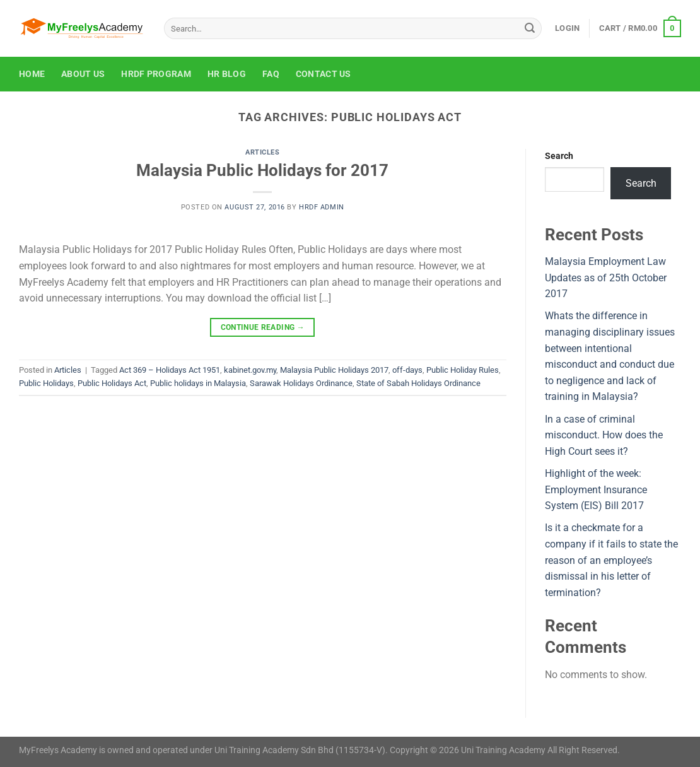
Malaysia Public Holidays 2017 (334, 370)
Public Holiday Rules (463, 370)
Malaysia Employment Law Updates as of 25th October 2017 (606, 278)
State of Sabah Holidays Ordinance (418, 383)
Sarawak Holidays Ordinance (301, 383)
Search (559, 156)
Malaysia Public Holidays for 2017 (262, 170)
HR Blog (227, 74)
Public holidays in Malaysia (198, 383)
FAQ (271, 74)
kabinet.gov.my (250, 370)
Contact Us (324, 74)
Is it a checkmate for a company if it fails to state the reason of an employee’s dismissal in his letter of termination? (611, 560)
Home (32, 74)
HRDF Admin (322, 207)
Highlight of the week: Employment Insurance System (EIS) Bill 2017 (596, 489)
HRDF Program (156, 74)
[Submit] (530, 28)
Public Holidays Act (112, 383)
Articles (262, 152)
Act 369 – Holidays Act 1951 (170, 370)
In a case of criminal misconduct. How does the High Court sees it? (604, 435)
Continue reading (263, 328)
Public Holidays (46, 383)
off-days (407, 370)
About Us (83, 74)
